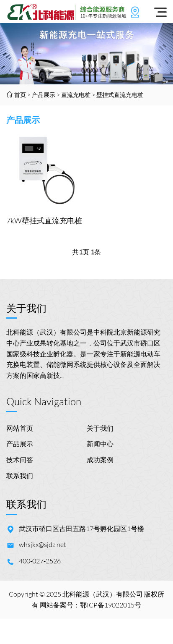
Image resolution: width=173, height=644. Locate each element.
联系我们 (20, 476)
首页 (20, 95)
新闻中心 (100, 444)
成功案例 (100, 460)
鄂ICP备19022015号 (111, 605)
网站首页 (20, 428)
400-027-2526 (40, 561)
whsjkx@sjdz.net (43, 545)
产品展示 (44, 95)
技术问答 (20, 460)
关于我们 (100, 428)
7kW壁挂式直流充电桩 (44, 220)
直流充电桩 (76, 95)
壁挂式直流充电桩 (120, 95)
